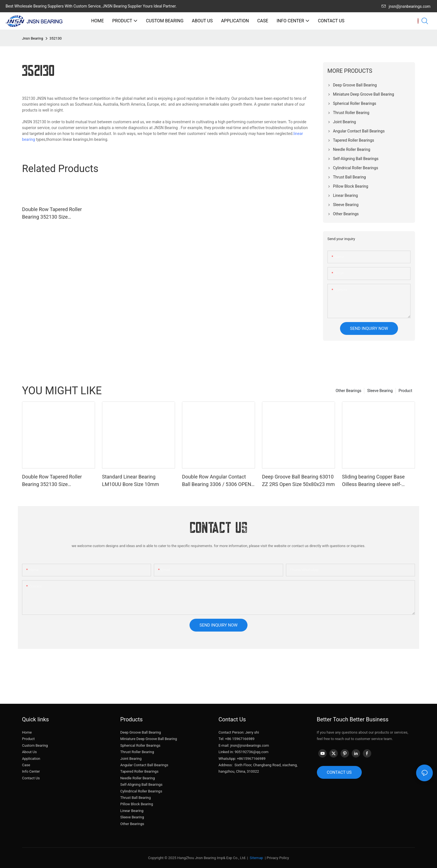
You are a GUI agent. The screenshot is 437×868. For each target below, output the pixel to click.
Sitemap (256, 858)
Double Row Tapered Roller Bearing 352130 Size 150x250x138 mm (52, 213)
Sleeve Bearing (380, 391)
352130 (56, 38)
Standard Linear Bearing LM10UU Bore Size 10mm (131, 480)
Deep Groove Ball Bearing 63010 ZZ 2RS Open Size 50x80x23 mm (298, 480)
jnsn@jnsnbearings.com (406, 6)
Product (405, 391)
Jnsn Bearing (33, 38)
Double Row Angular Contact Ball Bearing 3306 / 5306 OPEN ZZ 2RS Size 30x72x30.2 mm (217, 481)
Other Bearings (348, 391)
